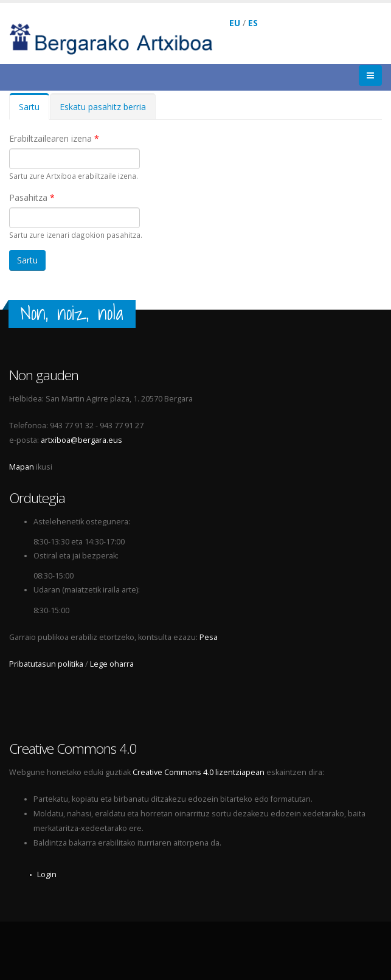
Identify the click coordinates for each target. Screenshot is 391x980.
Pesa (209, 637)
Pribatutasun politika (46, 664)
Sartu (34, 110)
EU (235, 23)
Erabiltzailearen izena (54, 138)
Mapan (22, 467)
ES (253, 23)
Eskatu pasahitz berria (103, 107)
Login (47, 874)
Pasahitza (32, 197)
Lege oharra (112, 664)
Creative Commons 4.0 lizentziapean (199, 772)
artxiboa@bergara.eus (81, 440)
